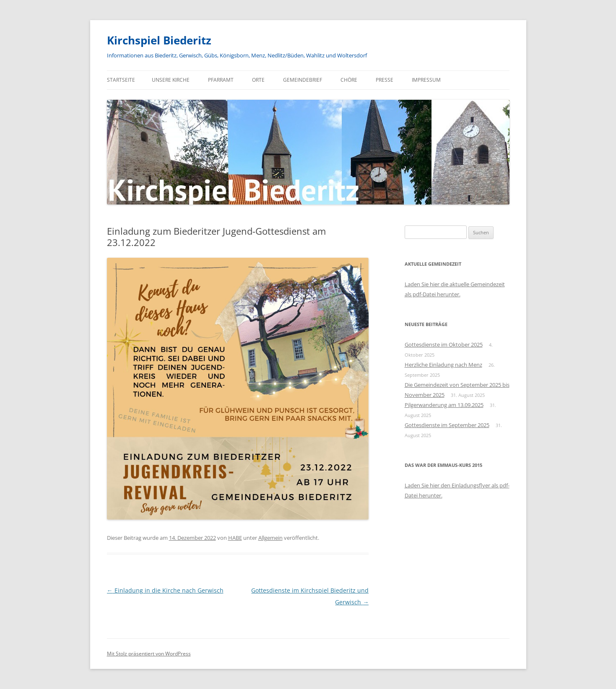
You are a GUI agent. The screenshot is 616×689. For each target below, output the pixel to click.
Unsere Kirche (171, 80)
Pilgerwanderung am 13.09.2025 (444, 405)
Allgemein (270, 538)
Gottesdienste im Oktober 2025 (444, 344)
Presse (385, 80)
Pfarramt (221, 80)
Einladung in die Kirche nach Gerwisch (165, 590)
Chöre (349, 80)
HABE (235, 538)
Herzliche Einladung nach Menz (443, 365)
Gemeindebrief (303, 80)
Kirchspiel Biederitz (159, 40)
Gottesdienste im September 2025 (447, 425)
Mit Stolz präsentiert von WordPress (149, 654)
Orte (258, 80)
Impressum (426, 80)
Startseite (121, 80)
